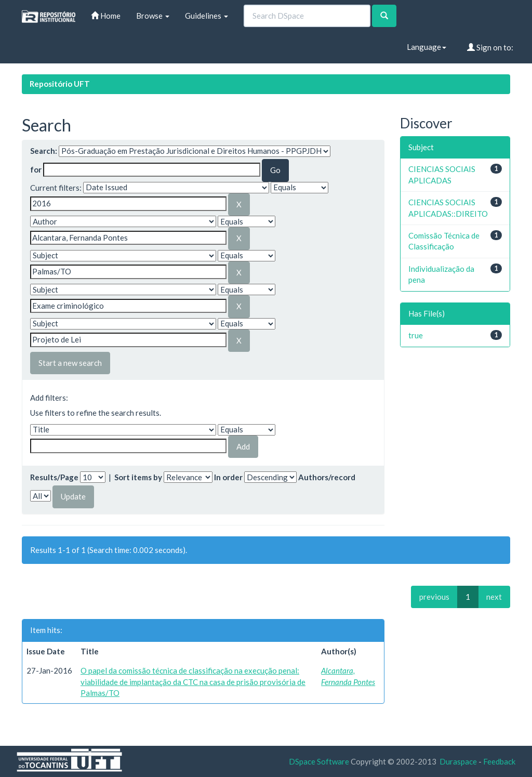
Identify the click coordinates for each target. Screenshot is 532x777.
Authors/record (327, 477)
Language (427, 47)
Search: (44, 151)
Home (106, 16)
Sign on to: (490, 47)
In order (228, 477)
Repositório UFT (60, 84)
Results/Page (54, 477)
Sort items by (138, 477)
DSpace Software (319, 761)
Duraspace (458, 761)
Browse (153, 16)
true (416, 335)
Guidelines (207, 16)
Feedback (499, 761)
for (36, 169)
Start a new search (70, 363)
